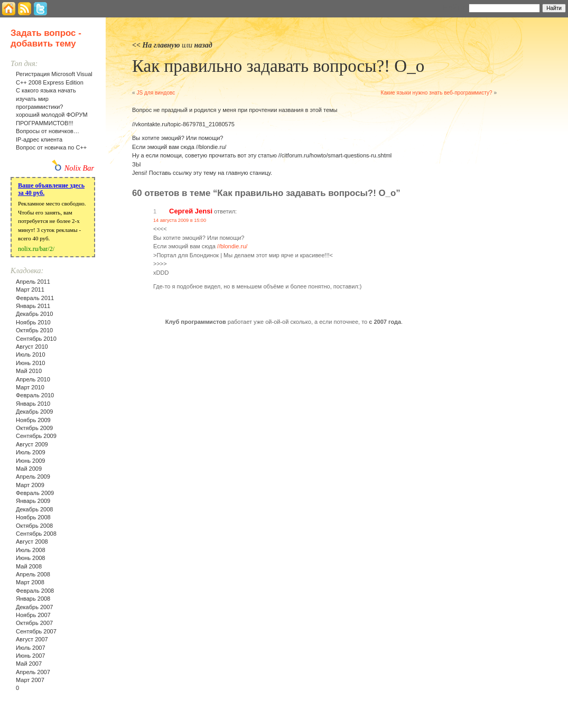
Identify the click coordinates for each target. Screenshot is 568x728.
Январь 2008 (33, 599)
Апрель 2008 (33, 574)
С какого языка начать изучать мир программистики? (46, 99)
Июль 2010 (31, 354)
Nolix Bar (79, 168)
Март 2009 (30, 485)
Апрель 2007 (33, 672)
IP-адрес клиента (39, 139)
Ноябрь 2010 (33, 322)
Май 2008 (29, 566)
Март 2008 (30, 582)
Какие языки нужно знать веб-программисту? (437, 93)
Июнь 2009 (31, 461)
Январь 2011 (33, 306)
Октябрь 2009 (34, 428)
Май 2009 (29, 469)
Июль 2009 (31, 452)
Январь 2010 (33, 404)
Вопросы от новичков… (48, 131)
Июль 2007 (31, 648)
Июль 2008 (31, 550)
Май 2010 (29, 371)
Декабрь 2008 (34, 509)
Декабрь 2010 (34, 314)
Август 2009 (32, 444)
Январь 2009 (33, 501)
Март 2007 (30, 680)
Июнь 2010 (31, 363)
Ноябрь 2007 (33, 615)
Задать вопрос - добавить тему (46, 38)
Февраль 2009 (35, 493)
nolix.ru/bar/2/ (36, 249)
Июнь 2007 (31, 656)
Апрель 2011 (33, 282)
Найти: (455, 7)
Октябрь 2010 (34, 330)
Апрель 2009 (33, 477)
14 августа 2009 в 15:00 (180, 220)
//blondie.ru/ (232, 246)
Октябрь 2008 (34, 526)
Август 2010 (32, 347)
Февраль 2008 (35, 591)
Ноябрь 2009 (33, 420)
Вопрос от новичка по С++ (51, 147)
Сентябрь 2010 (36, 339)
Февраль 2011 (35, 298)
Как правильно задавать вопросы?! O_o (278, 66)
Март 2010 (30, 387)
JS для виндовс (156, 93)
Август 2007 (32, 639)
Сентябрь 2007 (36, 631)
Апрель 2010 (33, 379)
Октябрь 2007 (34, 623)
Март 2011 (30, 290)
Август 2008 (32, 542)
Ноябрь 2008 (33, 517)
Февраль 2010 (35, 395)
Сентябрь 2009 (36, 436)
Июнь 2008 (31, 558)
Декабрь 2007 (34, 607)
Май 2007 (29, 664)
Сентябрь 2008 (36, 534)
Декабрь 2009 (34, 412)
